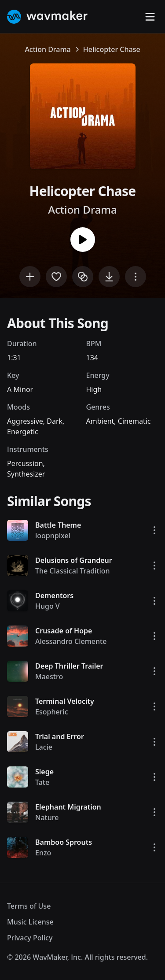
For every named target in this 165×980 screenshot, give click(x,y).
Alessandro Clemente (71, 641)
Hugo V (48, 606)
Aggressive (25, 421)
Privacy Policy (30, 938)
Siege (44, 772)
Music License (30, 922)
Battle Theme (58, 525)
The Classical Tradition (73, 571)
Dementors (54, 595)
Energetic (23, 432)
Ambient (100, 421)
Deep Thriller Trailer (69, 666)
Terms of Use (29, 906)
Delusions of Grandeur (74, 560)
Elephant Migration (68, 807)
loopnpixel (53, 536)
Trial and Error (60, 736)
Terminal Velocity (65, 701)
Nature (47, 817)
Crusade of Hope (64, 631)
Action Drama (48, 49)
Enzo (43, 853)
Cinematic (134, 421)
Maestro (49, 677)
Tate (42, 782)
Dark (55, 421)
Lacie (44, 747)
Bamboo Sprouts (64, 842)
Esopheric (52, 712)
